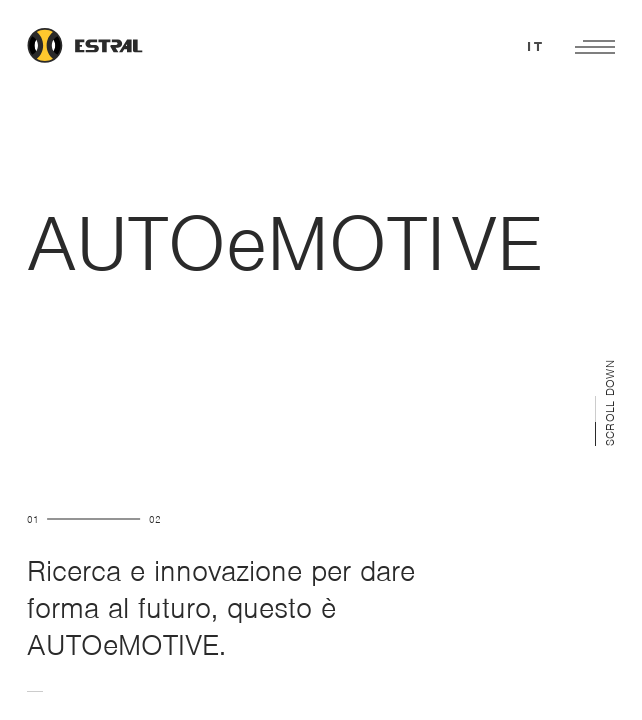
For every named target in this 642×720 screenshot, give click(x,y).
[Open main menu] (595, 47)
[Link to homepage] (109, 47)
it (536, 46)
